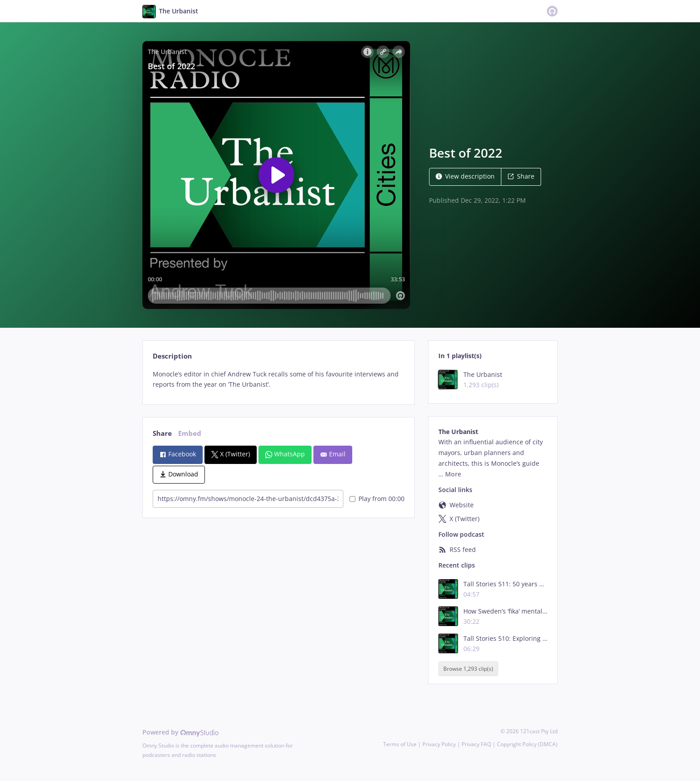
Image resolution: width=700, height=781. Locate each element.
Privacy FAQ (476, 744)
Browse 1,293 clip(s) (468, 669)
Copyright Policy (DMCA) (527, 744)
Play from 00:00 (377, 499)
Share (521, 176)
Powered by (181, 732)
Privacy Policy (439, 744)
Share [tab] (162, 433)
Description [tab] (172, 356)
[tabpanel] (278, 380)
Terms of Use (400, 744)
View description (465, 176)
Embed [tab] (190, 433)
